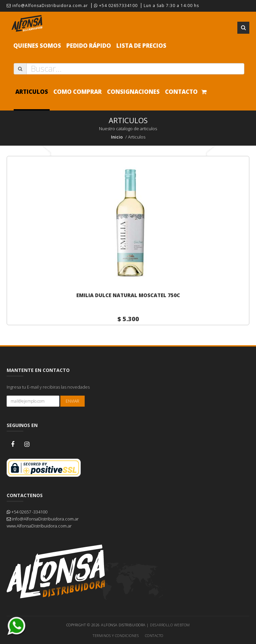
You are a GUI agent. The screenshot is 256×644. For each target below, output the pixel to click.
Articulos (32, 92)
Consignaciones (133, 92)
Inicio (117, 137)
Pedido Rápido (89, 46)
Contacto (181, 92)
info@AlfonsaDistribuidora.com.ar (47, 6)
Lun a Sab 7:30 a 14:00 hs (171, 6)
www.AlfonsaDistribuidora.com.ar (39, 526)
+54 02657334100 (116, 6)
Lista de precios (141, 46)
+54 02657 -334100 (27, 512)
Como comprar (77, 92)
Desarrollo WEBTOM (170, 625)
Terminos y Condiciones (116, 635)
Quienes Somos (37, 46)
